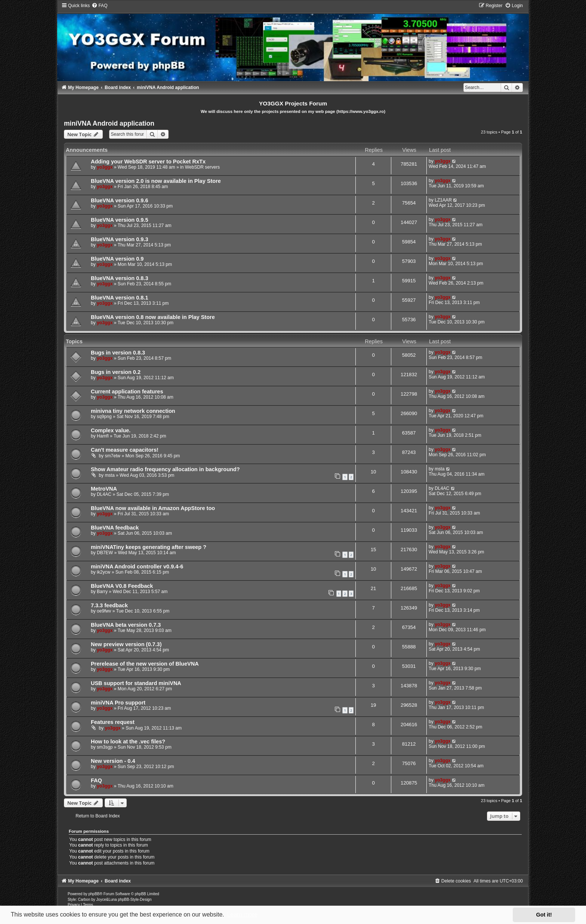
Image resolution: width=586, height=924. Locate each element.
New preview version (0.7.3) (126, 644)
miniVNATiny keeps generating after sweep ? (149, 547)
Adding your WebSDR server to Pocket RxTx (148, 162)
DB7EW (105, 553)
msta (110, 475)
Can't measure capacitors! (125, 450)
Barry (102, 592)
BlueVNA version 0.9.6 (120, 200)
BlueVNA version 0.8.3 (120, 278)
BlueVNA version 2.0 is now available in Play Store (156, 181)
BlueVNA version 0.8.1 (120, 298)
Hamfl (103, 436)
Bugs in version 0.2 (116, 372)
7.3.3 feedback (109, 605)
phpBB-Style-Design (135, 900)
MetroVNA (104, 489)
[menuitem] (99, 6)
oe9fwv (104, 611)
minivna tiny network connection (133, 411)
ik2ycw (104, 572)
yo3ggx (105, 167)
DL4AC (104, 494)
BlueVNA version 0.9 (117, 259)
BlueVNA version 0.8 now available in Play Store (153, 317)
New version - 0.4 (113, 761)
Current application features (127, 392)
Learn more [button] (242, 914)
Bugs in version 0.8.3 (118, 353)
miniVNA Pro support (118, 703)
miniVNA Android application (109, 123)
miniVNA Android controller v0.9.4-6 (137, 567)
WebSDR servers (202, 167)
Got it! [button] (544, 915)
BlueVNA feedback (115, 528)
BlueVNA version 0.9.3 (120, 239)
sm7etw (112, 456)
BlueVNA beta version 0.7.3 (126, 625)
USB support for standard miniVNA (136, 683)
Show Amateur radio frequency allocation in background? (165, 469)
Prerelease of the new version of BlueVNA (145, 664)
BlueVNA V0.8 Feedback (122, 586)
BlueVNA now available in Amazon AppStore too (153, 508)
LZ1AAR (443, 200)
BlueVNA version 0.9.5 (120, 220)
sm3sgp (105, 747)
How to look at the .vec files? (128, 742)
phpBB (94, 894)
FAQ (96, 780)
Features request (113, 722)
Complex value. (111, 430)
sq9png (104, 417)
